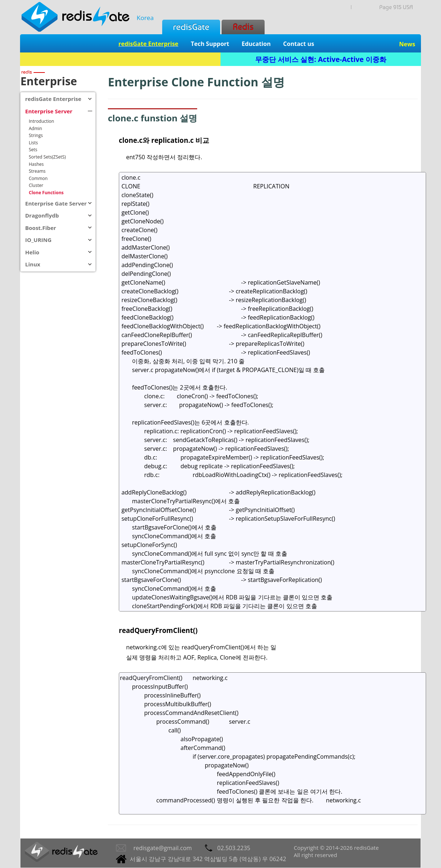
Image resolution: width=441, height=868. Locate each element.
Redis (243, 27)
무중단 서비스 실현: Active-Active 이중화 (321, 59)
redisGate (191, 27)
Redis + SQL (120, 59)
